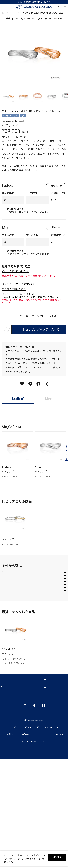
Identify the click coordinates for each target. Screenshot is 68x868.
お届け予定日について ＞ (15, 271)
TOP (4, 13)
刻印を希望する (15, 209)
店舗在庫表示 (56, 186)
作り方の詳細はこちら (14, 289)
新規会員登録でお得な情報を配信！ (34, 2)
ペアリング (14, 13)
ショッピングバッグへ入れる (39, 329)
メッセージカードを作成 (42, 316)
